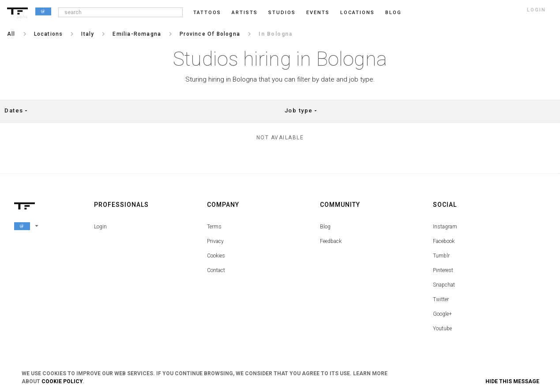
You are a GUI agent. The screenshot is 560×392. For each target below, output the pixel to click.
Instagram (445, 227)
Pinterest (443, 270)
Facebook (444, 241)
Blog (325, 227)
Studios (282, 13)
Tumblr (441, 256)
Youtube (442, 329)
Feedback (331, 241)
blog (393, 13)
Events (318, 13)
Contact (216, 270)
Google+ (442, 314)
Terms (214, 227)
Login (100, 227)
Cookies (216, 256)
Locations (357, 13)
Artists (245, 13)
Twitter (441, 299)
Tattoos (207, 13)
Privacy (215, 241)
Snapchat (444, 285)
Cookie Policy (62, 381)
